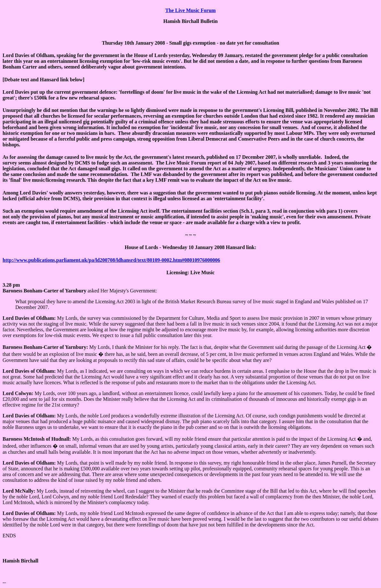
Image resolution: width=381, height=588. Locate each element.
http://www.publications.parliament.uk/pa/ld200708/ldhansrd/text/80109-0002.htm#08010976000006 (111, 260)
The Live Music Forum (190, 10)
